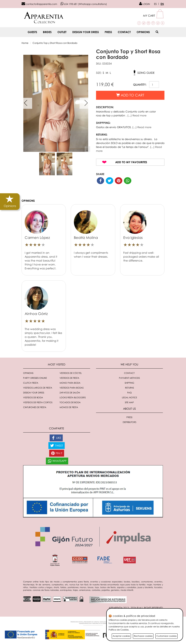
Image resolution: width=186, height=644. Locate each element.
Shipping (129, 383)
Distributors (129, 422)
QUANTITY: (140, 85)
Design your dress (86, 32)
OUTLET (62, 32)
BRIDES (47, 32)
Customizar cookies (166, 636)
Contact (124, 32)
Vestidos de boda (33, 397)
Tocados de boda (70, 402)
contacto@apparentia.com (39, 4)
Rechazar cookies (143, 636)
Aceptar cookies (121, 636)
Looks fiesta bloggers (73, 397)
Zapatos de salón (70, 393)
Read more (139, 115)
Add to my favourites (131, 162)
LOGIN (145, 4)
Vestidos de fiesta (69, 378)
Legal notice (129, 397)
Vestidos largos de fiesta (38, 388)
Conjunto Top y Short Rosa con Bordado (55, 43)
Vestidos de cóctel (71, 373)
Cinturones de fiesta (35, 407)
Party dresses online (35, 378)
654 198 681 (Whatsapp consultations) (84, 4)
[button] (154, 16)
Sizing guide (146, 73)
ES (155, 4)
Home (25, 43)
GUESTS (32, 32)
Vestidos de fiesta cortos (38, 402)
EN (162, 4)
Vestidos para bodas (72, 388)
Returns (129, 388)
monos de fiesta (69, 407)
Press (108, 32)
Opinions (143, 32)
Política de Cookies (119, 630)
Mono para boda (70, 383)
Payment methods (129, 378)
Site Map (129, 402)
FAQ (129, 393)
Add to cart (130, 95)
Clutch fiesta (31, 383)
